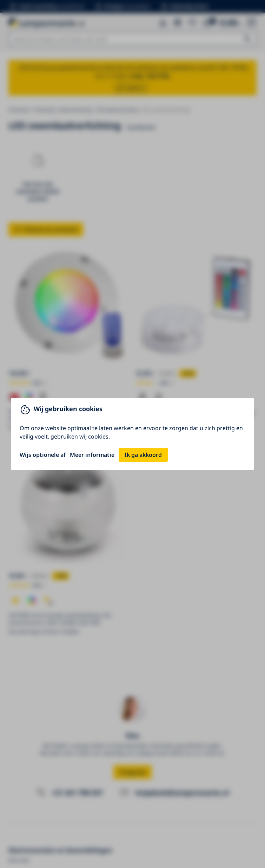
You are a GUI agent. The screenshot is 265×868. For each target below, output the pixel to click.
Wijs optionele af (43, 455)
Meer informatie (92, 455)
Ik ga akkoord (143, 455)
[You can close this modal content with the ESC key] (132, 434)
